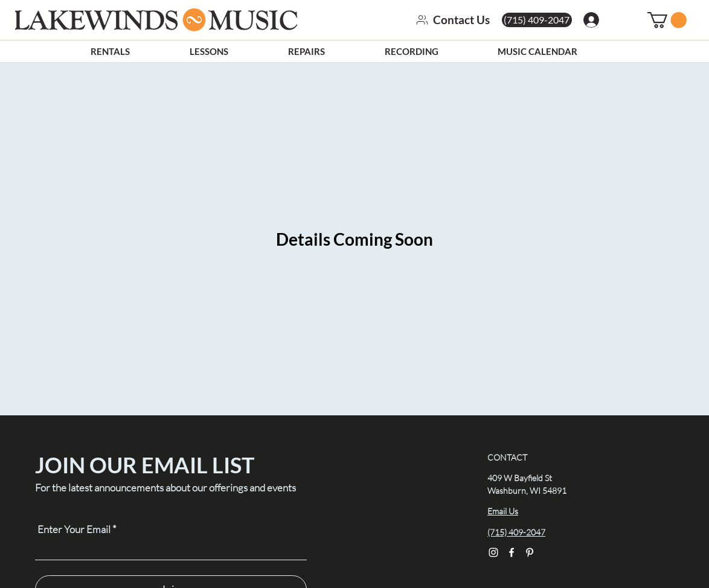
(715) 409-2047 (516, 532)
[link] (667, 20)
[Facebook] (512, 552)
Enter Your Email (74, 529)
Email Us (503, 511)
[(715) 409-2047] (537, 20)
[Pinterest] (530, 552)
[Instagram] (493, 552)
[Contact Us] (447, 20)
